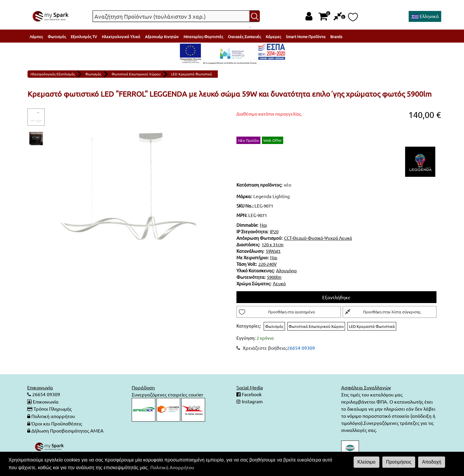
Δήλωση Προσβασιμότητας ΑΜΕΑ (67, 430)
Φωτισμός (57, 37)
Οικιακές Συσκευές (244, 37)
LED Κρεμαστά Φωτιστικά (191, 74)
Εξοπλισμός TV (84, 37)
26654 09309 (301, 348)
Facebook (251, 395)
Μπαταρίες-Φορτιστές (203, 37)
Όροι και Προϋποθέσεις (57, 423)
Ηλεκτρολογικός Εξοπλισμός (53, 74)
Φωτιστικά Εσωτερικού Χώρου (136, 74)
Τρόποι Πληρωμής (53, 409)
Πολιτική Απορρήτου (172, 467)
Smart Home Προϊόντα (306, 37)
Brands (336, 37)
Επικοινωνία (46, 402)
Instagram (252, 402)
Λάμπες (36, 37)
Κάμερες (273, 37)
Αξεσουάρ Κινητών (162, 37)
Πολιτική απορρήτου (53, 416)
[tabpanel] (128, 186)
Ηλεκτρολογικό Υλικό (121, 37)
